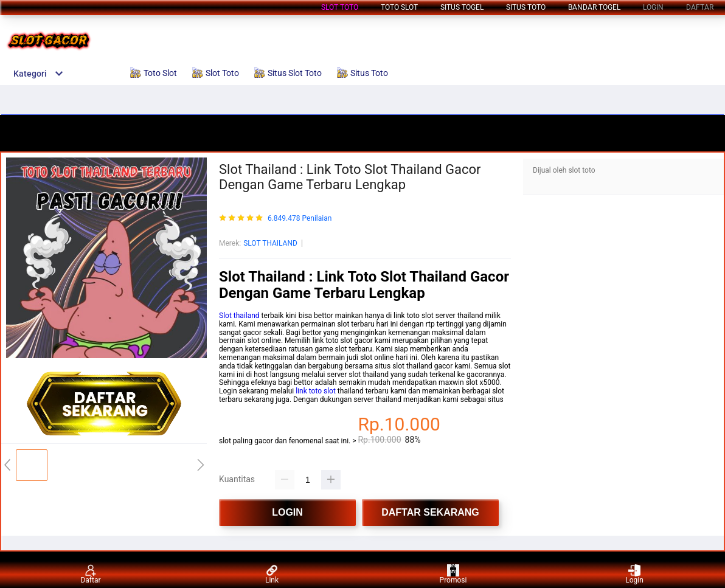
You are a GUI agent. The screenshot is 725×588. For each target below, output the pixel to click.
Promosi (453, 574)
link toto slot (316, 391)
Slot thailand (239, 316)
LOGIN (653, 7)
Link (272, 574)
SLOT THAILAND (270, 243)
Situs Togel (462, 7)
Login (634, 574)
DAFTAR (700, 7)
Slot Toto (340, 7)
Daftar (90, 574)
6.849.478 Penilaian (300, 219)
